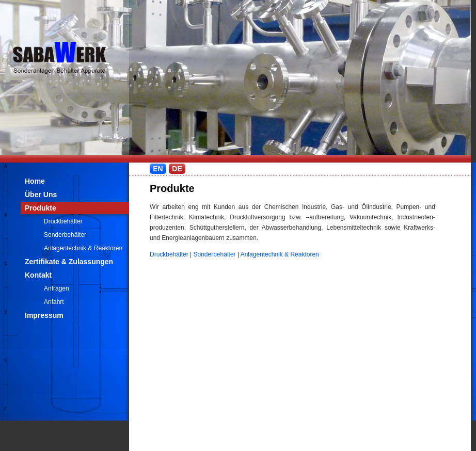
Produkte (41, 208)
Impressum (44, 315)
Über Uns (41, 195)
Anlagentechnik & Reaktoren (83, 248)
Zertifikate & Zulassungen (69, 262)
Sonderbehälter (65, 235)
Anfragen (57, 288)
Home (35, 181)
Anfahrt (54, 302)
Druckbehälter (63, 221)
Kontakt (38, 275)
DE (177, 169)
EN (158, 169)
